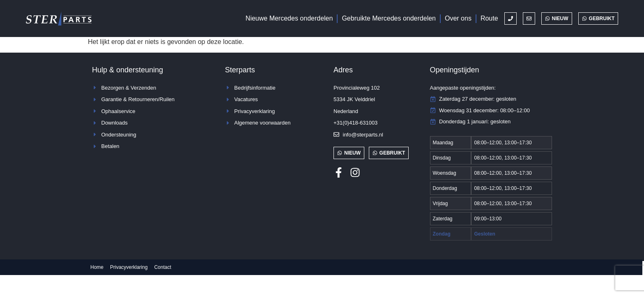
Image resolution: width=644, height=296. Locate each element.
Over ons (458, 18)
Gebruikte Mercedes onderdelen (389, 18)
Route (489, 18)
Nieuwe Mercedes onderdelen (289, 18)
